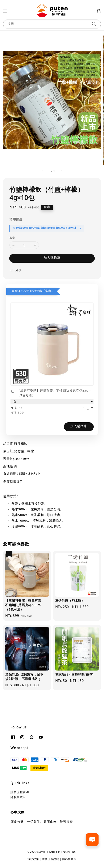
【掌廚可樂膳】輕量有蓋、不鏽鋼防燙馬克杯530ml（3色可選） (51, 393)
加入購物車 (52, 258)
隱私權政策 (18, 797)
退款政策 (33, 859)
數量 (12, 238)
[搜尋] (94, 24)
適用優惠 (16, 219)
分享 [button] (15, 271)
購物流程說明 (20, 792)
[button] (5, 11)
